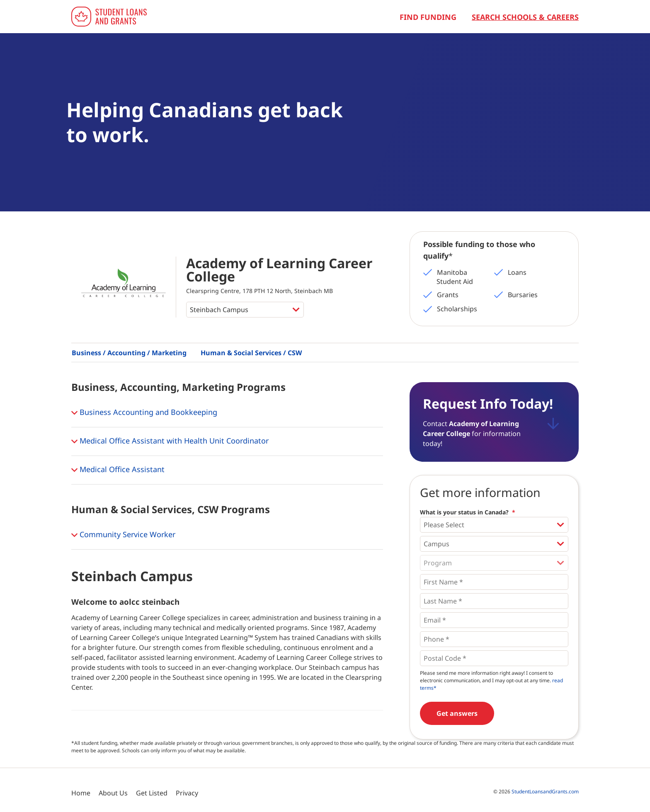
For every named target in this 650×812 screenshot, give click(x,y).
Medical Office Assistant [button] (118, 470)
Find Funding (428, 17)
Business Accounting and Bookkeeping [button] (144, 413)
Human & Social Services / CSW (251, 353)
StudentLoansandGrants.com (545, 791)
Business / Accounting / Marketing (129, 353)
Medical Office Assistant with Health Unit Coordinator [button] (170, 441)
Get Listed (152, 793)
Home (81, 793)
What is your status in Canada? (468, 512)
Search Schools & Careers (525, 17)
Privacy (187, 793)
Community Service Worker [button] (123, 535)
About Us (113, 793)
